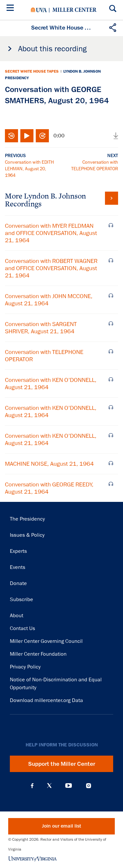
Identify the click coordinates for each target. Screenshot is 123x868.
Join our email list (61, 826)
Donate (18, 583)
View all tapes (112, 198)
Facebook (32, 786)
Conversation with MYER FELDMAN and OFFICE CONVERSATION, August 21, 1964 (51, 233)
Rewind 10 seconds (11, 136)
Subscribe (21, 599)
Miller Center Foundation (38, 654)
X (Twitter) (49, 786)
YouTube (69, 786)
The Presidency (27, 519)
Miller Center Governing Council (46, 641)
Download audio (116, 136)
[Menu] (11, 9)
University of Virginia (39, 10)
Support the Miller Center (62, 764)
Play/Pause (27, 136)
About (17, 616)
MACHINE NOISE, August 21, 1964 (49, 464)
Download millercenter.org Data (46, 700)
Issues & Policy (27, 535)
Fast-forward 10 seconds (42, 136)
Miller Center (74, 10)
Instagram (89, 786)
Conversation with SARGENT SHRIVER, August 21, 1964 (41, 328)
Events (18, 567)
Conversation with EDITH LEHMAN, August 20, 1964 (29, 169)
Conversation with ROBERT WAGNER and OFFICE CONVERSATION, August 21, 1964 (51, 268)
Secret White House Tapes (32, 71)
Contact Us (22, 628)
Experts (18, 551)
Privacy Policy (25, 667)
